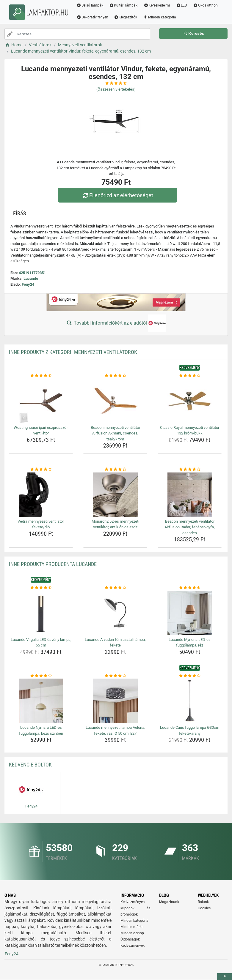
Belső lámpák (90, 5)
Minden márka (132, 927)
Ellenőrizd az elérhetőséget (117, 195)
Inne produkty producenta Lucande (53, 564)
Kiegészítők (126, 17)
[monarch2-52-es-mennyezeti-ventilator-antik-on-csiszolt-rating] (115, 470)
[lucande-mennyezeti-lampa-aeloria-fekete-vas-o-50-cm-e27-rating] (115, 676)
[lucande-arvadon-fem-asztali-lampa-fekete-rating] (115, 588)
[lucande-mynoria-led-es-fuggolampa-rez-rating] (190, 588)
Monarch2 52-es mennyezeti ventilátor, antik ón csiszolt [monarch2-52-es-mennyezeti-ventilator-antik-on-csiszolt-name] (115, 524)
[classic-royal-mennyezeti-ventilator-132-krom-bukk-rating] (190, 376)
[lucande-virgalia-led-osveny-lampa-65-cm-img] (41, 613)
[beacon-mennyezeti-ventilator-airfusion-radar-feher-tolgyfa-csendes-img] (190, 495)
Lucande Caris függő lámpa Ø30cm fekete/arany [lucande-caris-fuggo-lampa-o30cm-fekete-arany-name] (190, 730)
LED (181, 5)
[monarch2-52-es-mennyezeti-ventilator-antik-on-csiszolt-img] (115, 495)
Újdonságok (130, 939)
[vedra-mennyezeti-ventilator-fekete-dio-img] (41, 495)
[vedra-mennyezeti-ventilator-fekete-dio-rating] (41, 470)
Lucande (31, 278)
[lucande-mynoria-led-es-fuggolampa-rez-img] (190, 613)
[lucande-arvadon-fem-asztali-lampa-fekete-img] (115, 613)
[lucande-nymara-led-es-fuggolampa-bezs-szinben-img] (41, 701)
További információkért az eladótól (116, 323)
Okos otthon (205, 5)
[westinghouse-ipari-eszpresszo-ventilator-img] (41, 401)
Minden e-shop (132, 933)
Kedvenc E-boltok (30, 765)
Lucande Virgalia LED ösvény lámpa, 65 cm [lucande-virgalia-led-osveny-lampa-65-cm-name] (41, 642)
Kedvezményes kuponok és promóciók (135, 908)
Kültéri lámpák (123, 5)
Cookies (204, 908)
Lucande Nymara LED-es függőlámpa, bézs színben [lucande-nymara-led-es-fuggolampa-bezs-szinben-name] (41, 730)
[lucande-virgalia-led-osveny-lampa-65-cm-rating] (41, 588)
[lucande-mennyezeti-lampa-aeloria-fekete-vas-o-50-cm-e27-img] (115, 701)
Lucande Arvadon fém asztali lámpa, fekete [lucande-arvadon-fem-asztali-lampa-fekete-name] (115, 642)
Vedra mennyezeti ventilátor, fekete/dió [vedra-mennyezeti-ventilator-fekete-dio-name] (41, 524)
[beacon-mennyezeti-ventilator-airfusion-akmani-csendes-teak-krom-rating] (115, 376)
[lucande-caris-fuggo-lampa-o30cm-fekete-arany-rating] (190, 676)
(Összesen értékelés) (116, 89)
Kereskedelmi (157, 5)
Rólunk (203, 902)
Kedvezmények (133, 946)
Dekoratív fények (92, 17)
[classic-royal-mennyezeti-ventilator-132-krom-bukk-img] (190, 401)
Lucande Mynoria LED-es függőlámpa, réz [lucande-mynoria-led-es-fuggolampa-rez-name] (190, 642)
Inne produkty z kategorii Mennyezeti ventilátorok (73, 352)
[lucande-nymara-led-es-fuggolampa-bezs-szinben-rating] (41, 676)
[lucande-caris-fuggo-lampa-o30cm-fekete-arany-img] (190, 701)
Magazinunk (169, 902)
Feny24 (28, 284)
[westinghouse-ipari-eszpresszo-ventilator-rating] (41, 376)
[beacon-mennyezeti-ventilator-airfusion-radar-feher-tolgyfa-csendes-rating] (190, 470)
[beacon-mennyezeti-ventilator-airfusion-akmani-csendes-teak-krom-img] (115, 401)
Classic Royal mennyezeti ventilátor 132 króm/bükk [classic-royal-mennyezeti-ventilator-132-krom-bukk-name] (190, 430)
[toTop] (225, 977)
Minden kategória (160, 17)
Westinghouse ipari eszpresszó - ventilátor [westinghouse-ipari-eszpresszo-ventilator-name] (41, 430)
